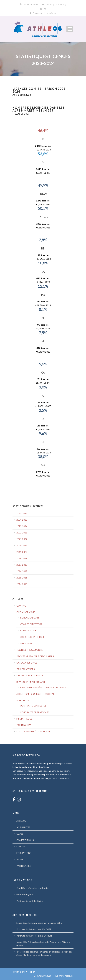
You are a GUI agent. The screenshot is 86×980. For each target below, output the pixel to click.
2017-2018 (22, 565)
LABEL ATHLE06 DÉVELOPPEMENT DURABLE (43, 687)
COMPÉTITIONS (25, 840)
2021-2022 (22, 539)
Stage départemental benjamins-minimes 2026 (39, 923)
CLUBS (20, 834)
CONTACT (22, 606)
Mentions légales (25, 894)
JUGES (20, 859)
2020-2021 (22, 545)
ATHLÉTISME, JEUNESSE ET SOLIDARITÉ (37, 694)
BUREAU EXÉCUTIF (30, 618)
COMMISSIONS (28, 631)
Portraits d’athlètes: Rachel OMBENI (34, 936)
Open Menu (70, 29)
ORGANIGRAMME (26, 612)
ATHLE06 (21, 821)
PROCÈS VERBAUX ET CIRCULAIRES (35, 656)
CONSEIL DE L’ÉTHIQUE (32, 637)
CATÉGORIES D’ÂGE (27, 663)
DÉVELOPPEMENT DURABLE (31, 682)
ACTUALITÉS (23, 827)
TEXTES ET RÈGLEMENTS (30, 650)
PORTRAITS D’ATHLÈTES (33, 706)
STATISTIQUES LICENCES (30, 676)
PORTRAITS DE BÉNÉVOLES (35, 712)
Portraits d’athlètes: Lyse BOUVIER (34, 929)
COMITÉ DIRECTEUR (31, 624)
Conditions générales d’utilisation (33, 888)
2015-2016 (22, 578)
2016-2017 (22, 571)
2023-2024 (22, 526)
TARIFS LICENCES (26, 669)
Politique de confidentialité (30, 901)
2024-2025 (22, 520)
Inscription (52, 13)
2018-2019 (22, 558)
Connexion (37, 13)
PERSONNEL (27, 643)
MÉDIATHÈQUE (24, 719)
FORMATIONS (24, 853)
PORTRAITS (23, 700)
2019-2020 (22, 552)
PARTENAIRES (24, 725)
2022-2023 (22, 533)
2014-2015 (22, 584)
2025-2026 (22, 513)
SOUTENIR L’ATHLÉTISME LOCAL (33, 732)
